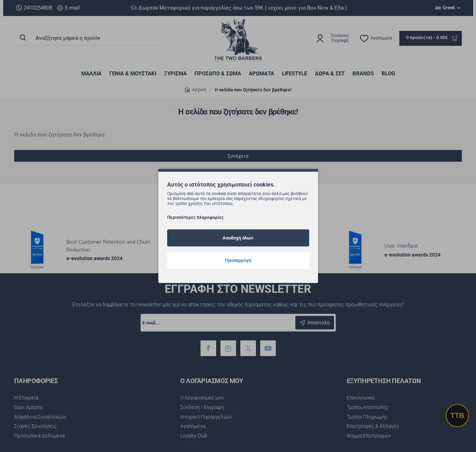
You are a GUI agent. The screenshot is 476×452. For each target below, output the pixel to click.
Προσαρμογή (238, 260)
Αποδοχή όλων (238, 238)
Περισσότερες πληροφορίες (195, 217)
